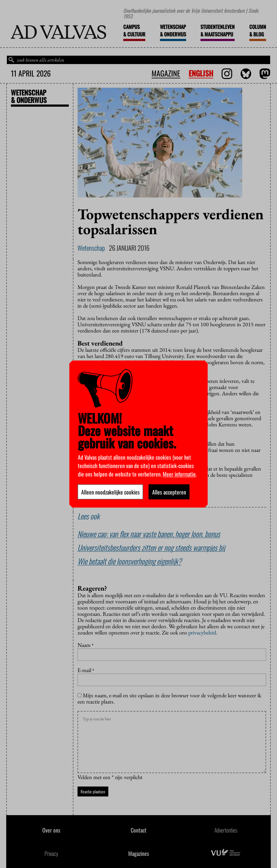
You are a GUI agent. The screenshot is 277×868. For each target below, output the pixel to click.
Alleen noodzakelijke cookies (110, 492)
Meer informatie (179, 474)
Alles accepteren (169, 492)
